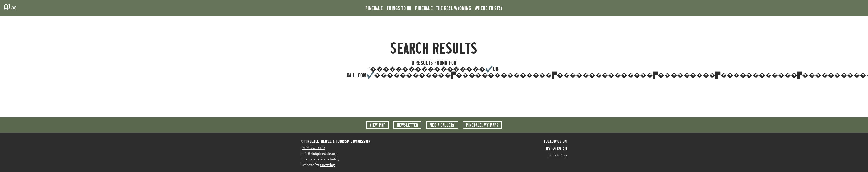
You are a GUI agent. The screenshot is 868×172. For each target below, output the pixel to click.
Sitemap (308, 159)
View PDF (378, 125)
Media (442, 125)
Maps (482, 125)
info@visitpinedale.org (319, 154)
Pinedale (374, 8)
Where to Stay (489, 8)
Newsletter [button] (407, 125)
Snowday (328, 165)
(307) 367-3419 (313, 148)
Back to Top (558, 156)
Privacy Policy (328, 159)
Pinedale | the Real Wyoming (443, 8)
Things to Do (399, 8)
